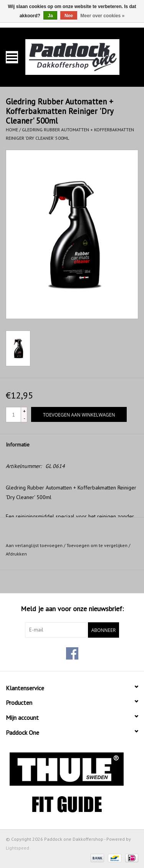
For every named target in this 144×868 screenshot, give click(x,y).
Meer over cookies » (102, 16)
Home (12, 130)
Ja (50, 16)
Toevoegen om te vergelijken (98, 545)
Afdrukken (16, 554)
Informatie (18, 445)
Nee (69, 16)
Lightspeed (17, 848)
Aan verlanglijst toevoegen (34, 545)
